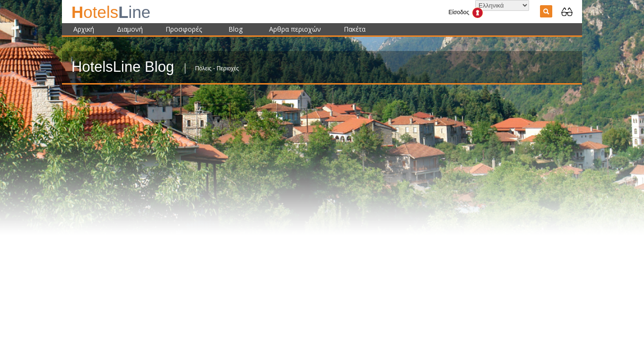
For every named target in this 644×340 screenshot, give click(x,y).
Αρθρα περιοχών (295, 29)
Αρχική (84, 29)
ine (111, 12)
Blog (235, 29)
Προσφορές (184, 29)
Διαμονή (130, 29)
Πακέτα (355, 29)
